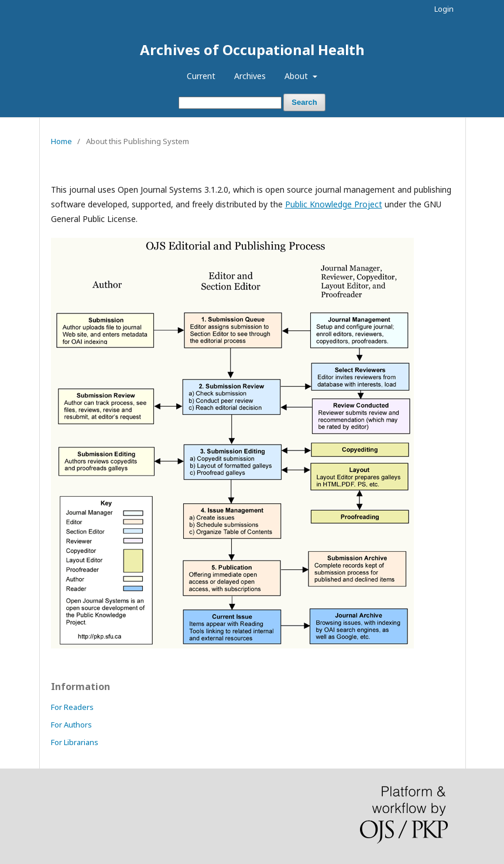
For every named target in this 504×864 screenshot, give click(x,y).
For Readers (72, 707)
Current (201, 76)
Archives (250, 76)
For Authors (71, 725)
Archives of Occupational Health (252, 49)
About (297, 76)
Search (304, 102)
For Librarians (75, 742)
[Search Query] (230, 103)
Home (61, 141)
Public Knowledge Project (334, 204)
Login (444, 9)
